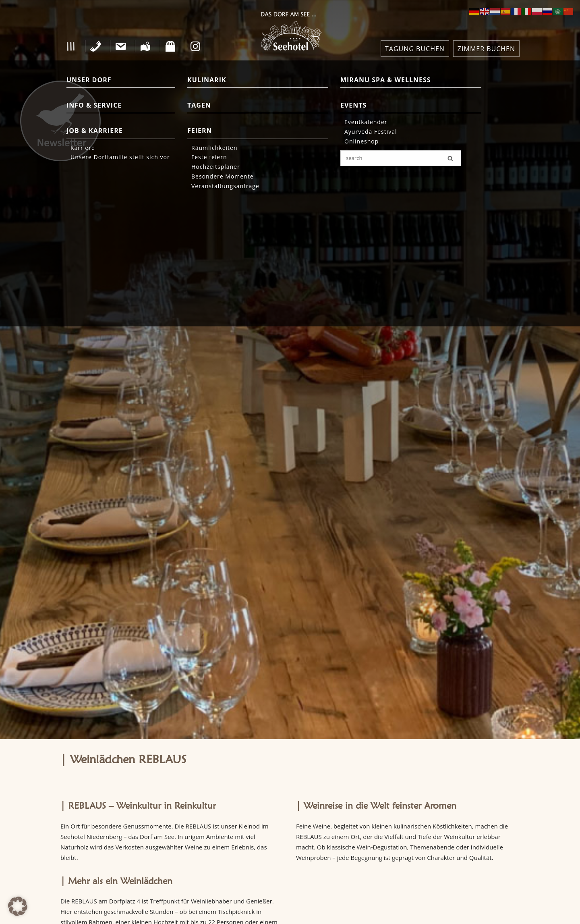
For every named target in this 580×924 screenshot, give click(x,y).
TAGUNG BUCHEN (415, 49)
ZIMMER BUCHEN (486, 49)
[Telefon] (96, 46)
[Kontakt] (121, 46)
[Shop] (171, 46)
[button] (71, 46)
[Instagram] (196, 46)
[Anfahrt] (146, 46)
